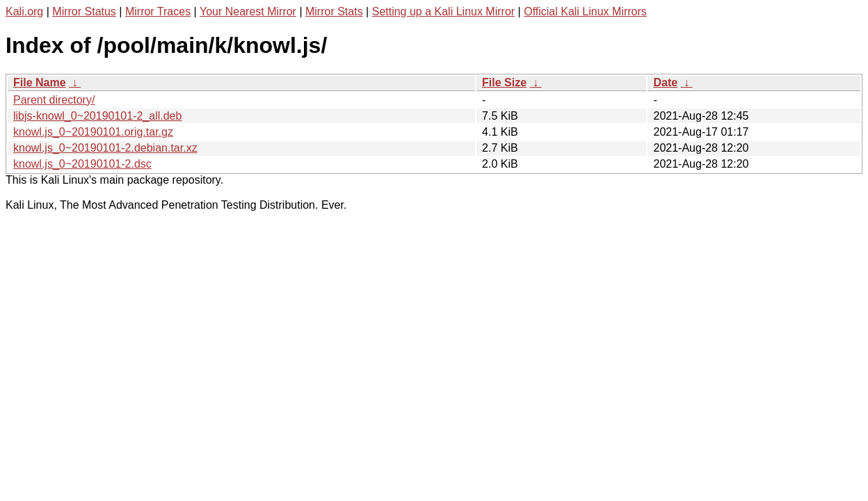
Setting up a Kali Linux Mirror (443, 11)
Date (665, 82)
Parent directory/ (54, 100)
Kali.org (24, 11)
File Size (504, 82)
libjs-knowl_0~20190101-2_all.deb (97, 116)
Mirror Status (84, 11)
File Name (40, 82)
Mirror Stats (334, 11)
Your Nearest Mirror (248, 11)
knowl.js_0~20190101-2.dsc (82, 164)
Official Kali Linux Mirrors (585, 11)
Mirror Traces (158, 11)
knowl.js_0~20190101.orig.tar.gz (93, 132)
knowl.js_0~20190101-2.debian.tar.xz (105, 148)
